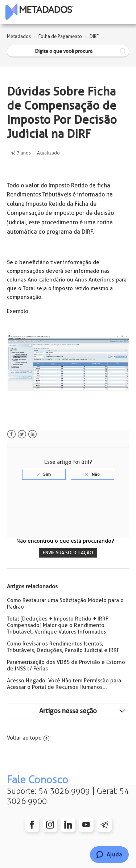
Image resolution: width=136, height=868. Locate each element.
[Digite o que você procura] (68, 51)
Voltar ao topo (28, 738)
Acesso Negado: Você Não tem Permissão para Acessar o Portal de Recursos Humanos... (64, 684)
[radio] (44, 474)
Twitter (22, 434)
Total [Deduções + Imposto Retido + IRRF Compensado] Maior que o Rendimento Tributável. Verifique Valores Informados (57, 625)
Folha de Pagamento (60, 36)
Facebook (11, 434)
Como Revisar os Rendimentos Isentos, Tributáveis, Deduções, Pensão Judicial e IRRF (63, 647)
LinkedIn (32, 434)
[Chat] (109, 855)
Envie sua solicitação (68, 553)
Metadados (19, 36)
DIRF (94, 36)
